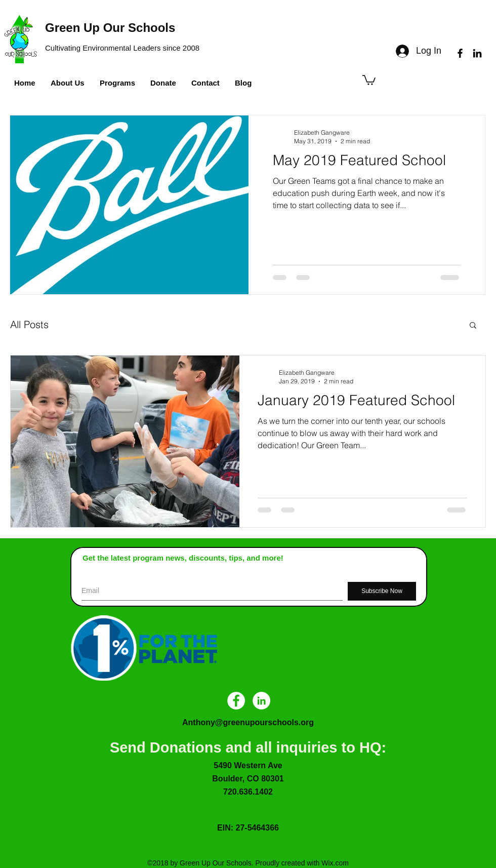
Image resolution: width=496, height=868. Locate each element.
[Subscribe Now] (382, 591)
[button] (369, 80)
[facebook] (460, 53)
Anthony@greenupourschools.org (248, 722)
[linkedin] (477, 53)
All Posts (29, 324)
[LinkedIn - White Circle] (261, 701)
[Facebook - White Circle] (236, 701)
